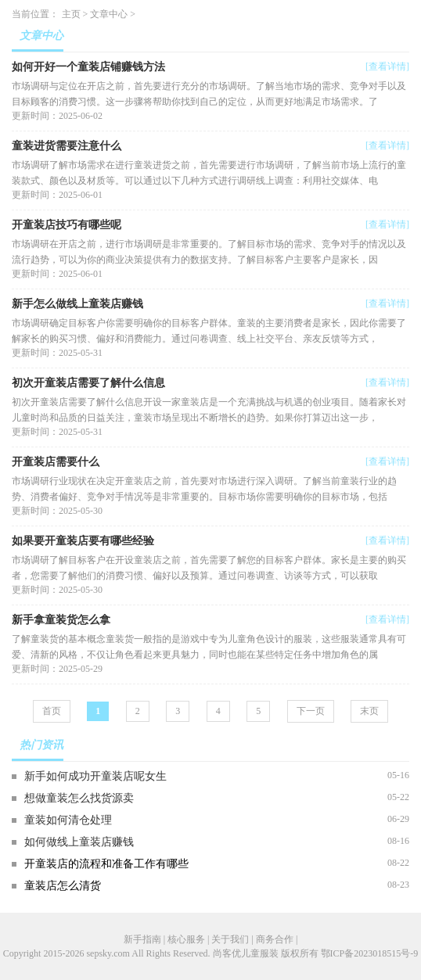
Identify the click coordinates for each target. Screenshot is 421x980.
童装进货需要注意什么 (67, 146)
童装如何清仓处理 (68, 820)
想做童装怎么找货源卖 (79, 798)
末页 (369, 711)
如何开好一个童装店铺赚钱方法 (88, 67)
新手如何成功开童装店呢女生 (95, 776)
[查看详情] (387, 66)
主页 (71, 14)
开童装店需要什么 (56, 462)
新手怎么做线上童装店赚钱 (77, 304)
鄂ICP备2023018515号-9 (370, 953)
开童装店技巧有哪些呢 (67, 225)
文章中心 (109, 14)
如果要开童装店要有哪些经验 (83, 541)
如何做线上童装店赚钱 (79, 842)
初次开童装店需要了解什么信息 (88, 383)
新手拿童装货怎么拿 (61, 620)
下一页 (311, 711)
